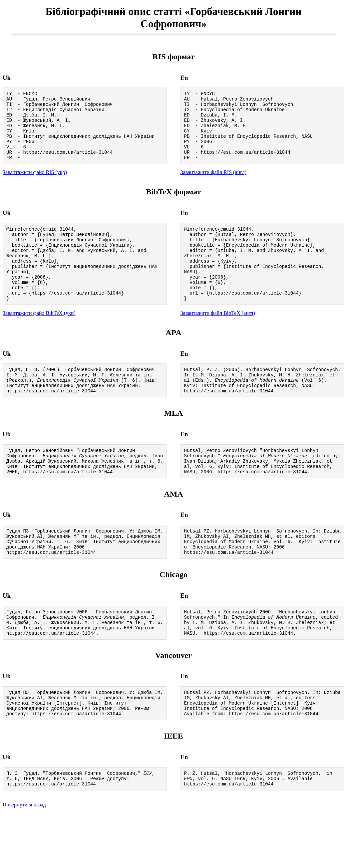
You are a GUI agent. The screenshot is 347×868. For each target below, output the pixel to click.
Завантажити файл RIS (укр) (35, 185)
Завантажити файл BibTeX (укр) (39, 340)
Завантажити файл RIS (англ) (214, 185)
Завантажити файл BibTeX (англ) (218, 340)
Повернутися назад (24, 860)
